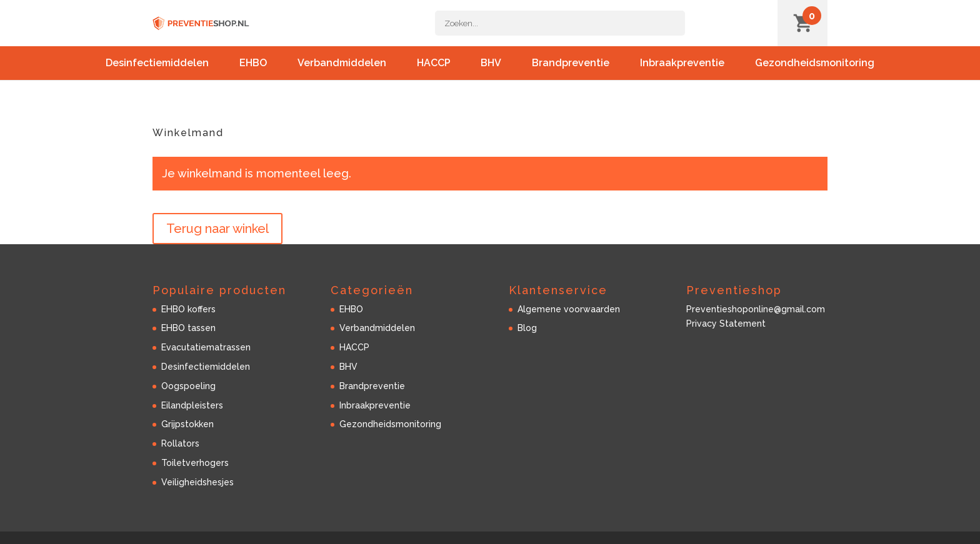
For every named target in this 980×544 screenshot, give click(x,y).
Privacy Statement (726, 324)
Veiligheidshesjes (197, 482)
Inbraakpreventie (682, 76)
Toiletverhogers (195, 463)
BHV (491, 76)
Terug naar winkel (217, 229)
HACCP (434, 76)
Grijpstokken (187, 424)
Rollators (180, 443)
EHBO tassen (188, 328)
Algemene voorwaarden (569, 309)
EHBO (253, 76)
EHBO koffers (188, 309)
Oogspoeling (188, 386)
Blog (527, 328)
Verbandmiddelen (342, 76)
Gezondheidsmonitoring (815, 76)
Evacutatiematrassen (206, 347)
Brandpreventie (571, 76)
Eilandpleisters (192, 405)
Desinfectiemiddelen (157, 76)
